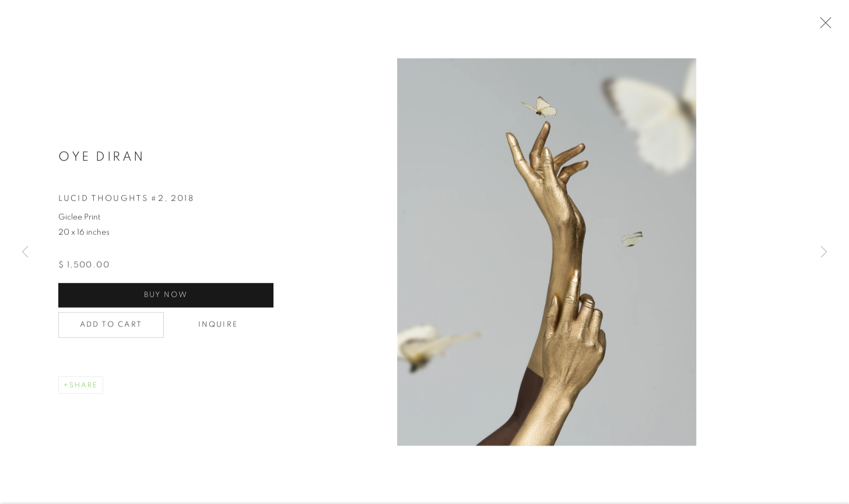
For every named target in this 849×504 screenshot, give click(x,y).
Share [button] (84, 386)
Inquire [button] (218, 326)
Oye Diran (102, 158)
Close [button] (823, 26)
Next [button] (824, 252)
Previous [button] (25, 252)
